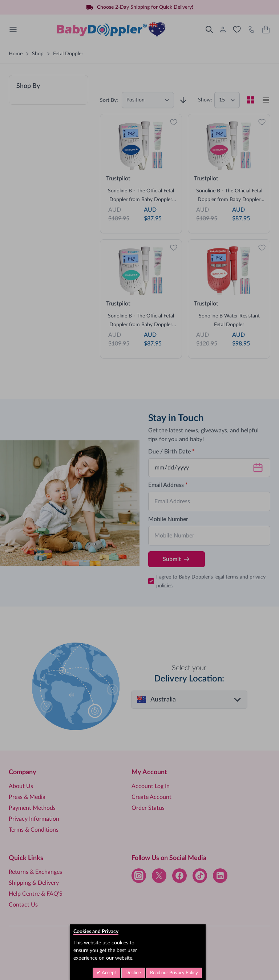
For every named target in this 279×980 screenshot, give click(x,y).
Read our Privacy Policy (174, 973)
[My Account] (223, 29)
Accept (108, 973)
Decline (133, 973)
